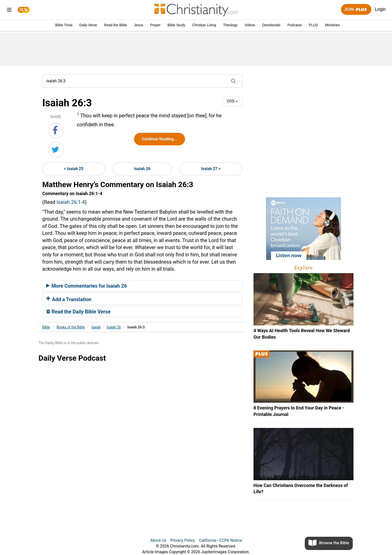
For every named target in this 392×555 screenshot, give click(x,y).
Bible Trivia (64, 25)
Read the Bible (115, 25)
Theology (230, 25)
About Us (158, 540)
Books (71, 327)
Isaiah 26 (142, 169)
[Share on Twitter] (56, 150)
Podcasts (295, 25)
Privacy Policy (183, 540)
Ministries (332, 25)
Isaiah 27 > (211, 169)
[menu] (9, 11)
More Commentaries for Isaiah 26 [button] (87, 286)
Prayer (155, 25)
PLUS (313, 25)
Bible (46, 327)
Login (380, 9)
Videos (250, 25)
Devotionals (271, 25)
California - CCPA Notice (220, 540)
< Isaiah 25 (74, 169)
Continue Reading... (159, 139)
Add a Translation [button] (69, 299)
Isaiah (96, 327)
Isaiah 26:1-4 (71, 202)
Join (356, 10)
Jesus (139, 25)
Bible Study (176, 25)
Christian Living (204, 25)
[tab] (142, 286)
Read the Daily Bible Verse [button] (78, 312)
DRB (232, 101)
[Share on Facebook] (56, 131)
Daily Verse (88, 25)
